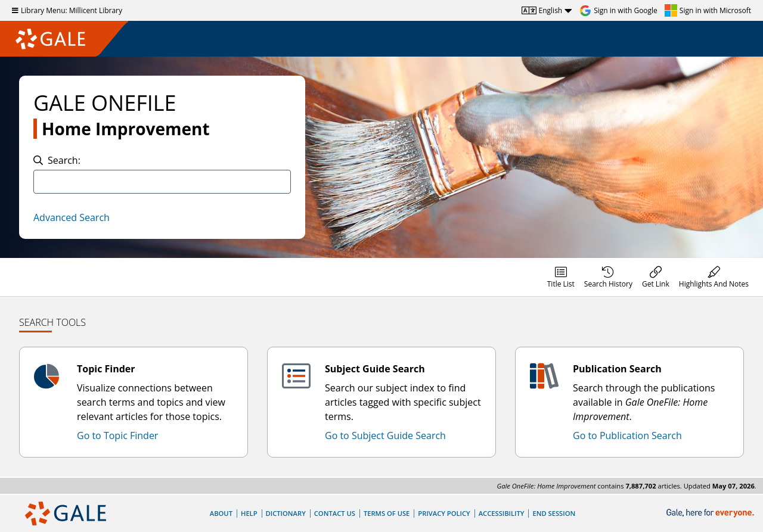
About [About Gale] (221, 513)
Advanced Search (72, 217)
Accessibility (502, 513)
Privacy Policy (444, 513)
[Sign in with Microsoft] (708, 11)
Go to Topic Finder (117, 435)
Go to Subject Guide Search (385, 435)
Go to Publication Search (627, 435)
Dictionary (286, 513)
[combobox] (162, 182)
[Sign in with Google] (618, 11)
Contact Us (335, 513)
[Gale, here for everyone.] (711, 513)
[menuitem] (561, 277)
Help (249, 513)
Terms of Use (387, 513)
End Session (554, 513)
